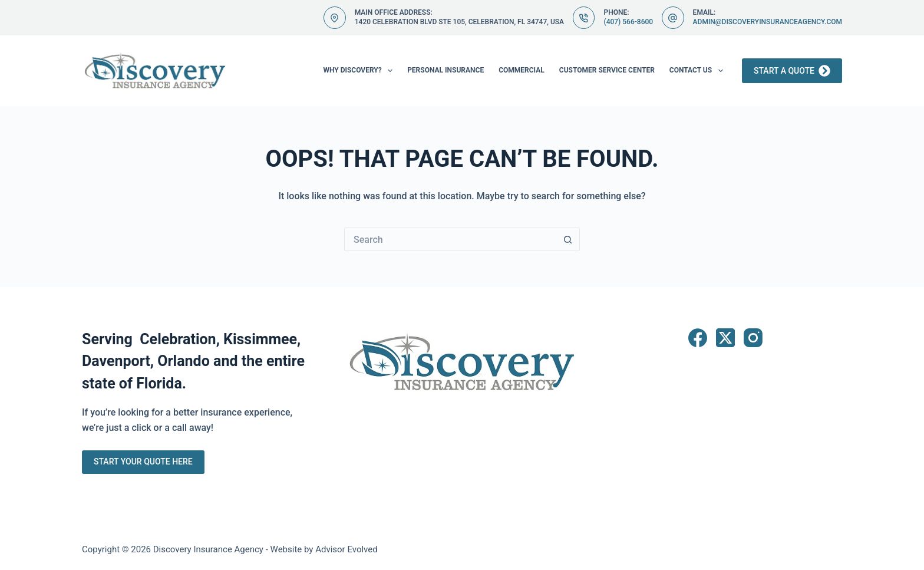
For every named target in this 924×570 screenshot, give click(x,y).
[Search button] (568, 239)
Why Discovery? (360, 71)
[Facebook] (698, 338)
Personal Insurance (445, 70)
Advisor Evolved (346, 549)
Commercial (522, 70)
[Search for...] (450, 239)
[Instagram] (753, 338)
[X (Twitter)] (725, 338)
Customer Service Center (607, 70)
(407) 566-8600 (628, 22)
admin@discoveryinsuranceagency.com (768, 22)
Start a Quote (792, 71)
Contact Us (699, 71)
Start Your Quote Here (143, 462)
